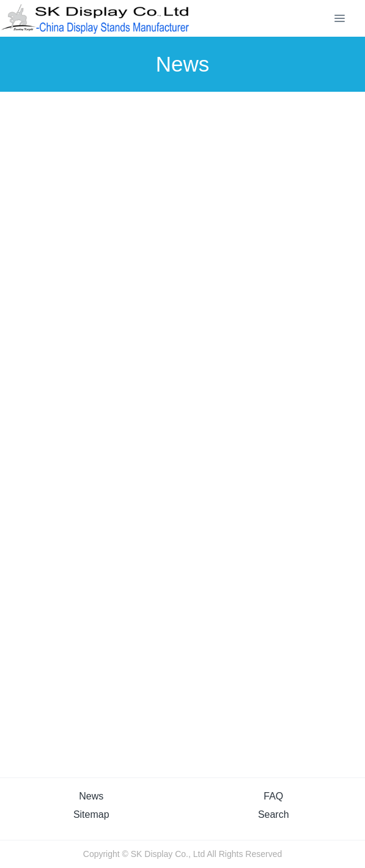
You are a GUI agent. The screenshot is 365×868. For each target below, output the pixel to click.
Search (274, 814)
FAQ (273, 796)
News (91, 796)
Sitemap (91, 814)
